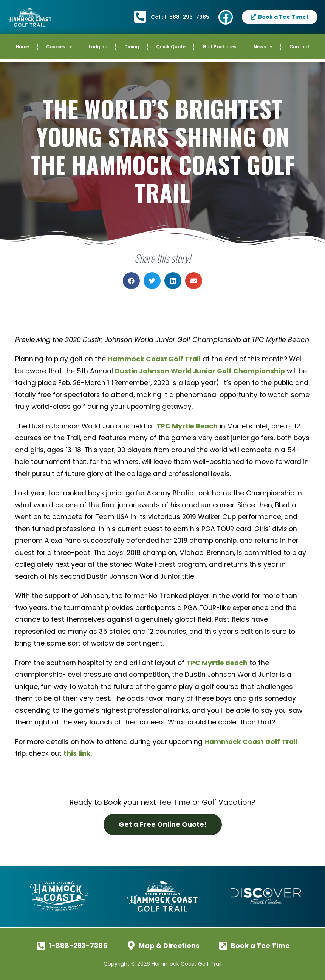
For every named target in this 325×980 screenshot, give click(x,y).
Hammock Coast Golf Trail (154, 359)
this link (77, 753)
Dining (132, 47)
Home (22, 47)
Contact (299, 47)
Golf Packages (220, 47)
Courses (59, 47)
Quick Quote (171, 47)
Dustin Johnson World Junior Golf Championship (200, 371)
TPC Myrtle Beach (187, 426)
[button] (131, 281)
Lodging (98, 47)
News (263, 47)
